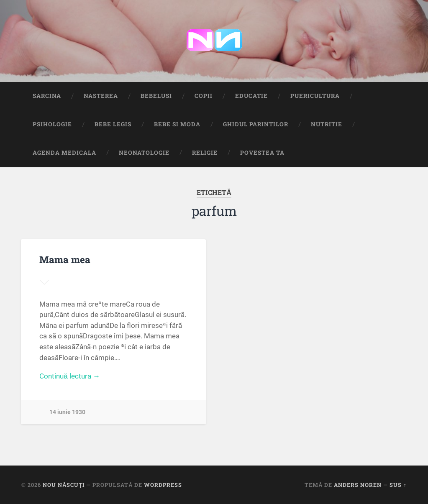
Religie (205, 153)
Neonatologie (144, 153)
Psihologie (52, 124)
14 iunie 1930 (67, 412)
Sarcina (47, 96)
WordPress (163, 485)
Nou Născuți (64, 485)
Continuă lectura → (70, 376)
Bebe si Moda (177, 124)
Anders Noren (358, 485)
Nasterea (101, 96)
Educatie (251, 96)
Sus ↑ (398, 485)
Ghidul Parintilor (256, 124)
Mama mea (65, 259)
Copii (204, 96)
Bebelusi (156, 96)
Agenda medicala (64, 153)
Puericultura (315, 96)
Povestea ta (262, 153)
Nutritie (327, 124)
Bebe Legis (113, 124)
